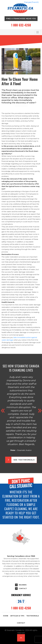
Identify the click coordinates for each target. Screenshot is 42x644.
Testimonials (33, 616)
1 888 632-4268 (21, 25)
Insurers (23, 585)
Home (6, 616)
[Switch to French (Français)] (31, 2)
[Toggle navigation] (38, 32)
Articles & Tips (17, 616)
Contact (23, 589)
